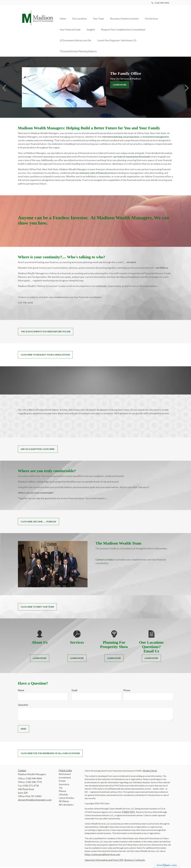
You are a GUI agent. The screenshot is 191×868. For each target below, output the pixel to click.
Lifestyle (63, 795)
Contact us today (104, 560)
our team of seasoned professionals (132, 157)
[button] (80, 15)
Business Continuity (135, 861)
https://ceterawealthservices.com (102, 855)
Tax (61, 788)
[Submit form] (23, 730)
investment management (156, 138)
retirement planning (112, 138)
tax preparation (131, 138)
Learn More (120, 86)
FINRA (126, 813)
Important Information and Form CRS (104, 861)
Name (21, 691)
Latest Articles (66, 799)
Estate (62, 782)
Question (23, 706)
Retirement (65, 775)
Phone (127, 691)
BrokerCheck (150, 771)
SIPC (133, 813)
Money (62, 792)
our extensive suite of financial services (96, 174)
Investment (65, 778)
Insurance (64, 785)
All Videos (64, 802)
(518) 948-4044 (160, 3)
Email (74, 691)
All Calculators (66, 806)
